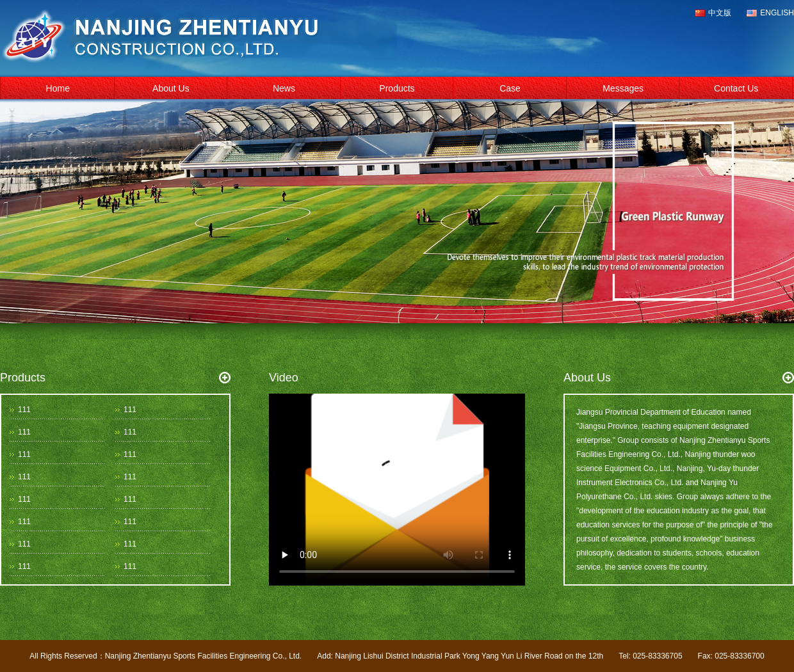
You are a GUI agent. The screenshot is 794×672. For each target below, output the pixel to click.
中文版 (720, 13)
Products (397, 88)
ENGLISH (777, 13)
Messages (623, 88)
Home (58, 88)
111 (24, 410)
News (284, 88)
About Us (171, 88)
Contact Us (736, 88)
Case (510, 88)
